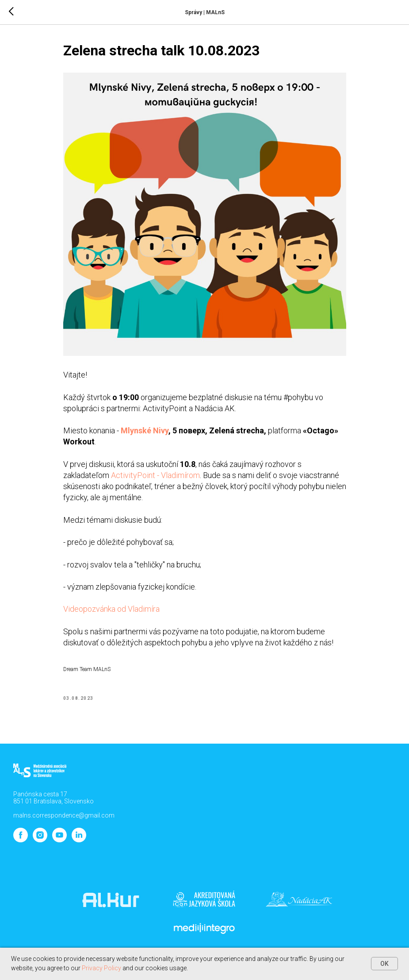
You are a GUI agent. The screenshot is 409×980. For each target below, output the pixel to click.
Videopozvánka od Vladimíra (111, 609)
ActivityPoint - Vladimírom (155, 475)
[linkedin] (79, 840)
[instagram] (40, 840)
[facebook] (21, 840)
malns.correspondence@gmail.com (64, 815)
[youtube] (59, 840)
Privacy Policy (101, 968)
